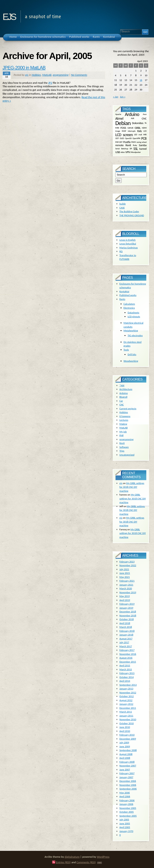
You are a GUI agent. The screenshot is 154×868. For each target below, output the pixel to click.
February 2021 (127, 581)
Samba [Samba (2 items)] (143, 145)
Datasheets (133, 313)
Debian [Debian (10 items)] (123, 123)
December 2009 (128, 739)
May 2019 (125, 596)
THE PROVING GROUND (132, 215)
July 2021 (124, 569)
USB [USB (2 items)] (118, 152)
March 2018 (126, 627)
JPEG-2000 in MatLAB (24, 68)
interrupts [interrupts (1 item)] (132, 131)
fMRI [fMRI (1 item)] (117, 128)
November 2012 (128, 693)
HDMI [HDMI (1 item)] (144, 128)
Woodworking (131, 361)
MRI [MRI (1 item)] (145, 135)
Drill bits (132, 354)
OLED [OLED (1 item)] (122, 138)
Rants (122, 299)
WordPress (103, 857)
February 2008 (127, 762)
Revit (122, 443)
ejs (9, 16)
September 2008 (128, 750)
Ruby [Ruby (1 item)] (135, 145)
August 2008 (126, 754)
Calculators (129, 304)
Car (121, 401)
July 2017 (124, 642)
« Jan (116, 97)
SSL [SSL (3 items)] (136, 149)
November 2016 (128, 654)
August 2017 (126, 639)
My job (123, 432)
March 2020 (126, 588)
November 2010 (128, 719)
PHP (122, 435)
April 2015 (125, 665)
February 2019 (127, 604)
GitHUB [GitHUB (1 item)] (130, 128)
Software (124, 447)
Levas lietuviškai (128, 244)
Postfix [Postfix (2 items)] (127, 142)
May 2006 (125, 793)
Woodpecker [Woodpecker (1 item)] (136, 152)
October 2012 (127, 696)
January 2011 (126, 716)
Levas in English (128, 240)
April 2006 (125, 796)
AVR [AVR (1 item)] (132, 118)
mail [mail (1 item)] (140, 135)
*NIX (122, 385)
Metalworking (131, 331)
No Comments (79, 75)
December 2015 (128, 662)
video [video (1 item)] (123, 152)
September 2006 (128, 789)
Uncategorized (127, 455)
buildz (123, 204)
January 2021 (126, 585)
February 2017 (127, 650)
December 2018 (128, 612)
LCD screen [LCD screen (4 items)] (124, 135)
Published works (128, 295)
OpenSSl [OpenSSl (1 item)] (128, 138)
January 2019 (126, 608)
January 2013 (126, 689)
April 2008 (125, 758)
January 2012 (126, 704)
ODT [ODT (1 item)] (117, 138)
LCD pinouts (134, 316)
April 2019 (125, 600)
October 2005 (127, 812)
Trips (122, 451)
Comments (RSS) (86, 862)
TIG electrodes (135, 335)
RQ (121, 251)
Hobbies (36, 75)
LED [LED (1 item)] (136, 135)
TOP (100, 863)
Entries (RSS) (63, 862)
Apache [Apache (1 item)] (118, 114)
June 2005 (125, 823)
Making (123, 424)
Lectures (124, 420)
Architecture (126, 389)
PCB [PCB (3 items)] (144, 138)
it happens (125, 416)
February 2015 (127, 673)
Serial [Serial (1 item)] (117, 148)
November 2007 (128, 766)
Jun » (123, 97)
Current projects (128, 409)
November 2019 (128, 592)
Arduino (124, 393)
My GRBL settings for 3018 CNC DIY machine (132, 487)
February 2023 (127, 562)
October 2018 (127, 619)
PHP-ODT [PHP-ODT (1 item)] (119, 142)
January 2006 (126, 804)
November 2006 (128, 785)
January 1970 (126, 831)
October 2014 (127, 677)
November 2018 (128, 615)
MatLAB (47, 75)
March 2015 (126, 669)
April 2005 (125, 827)
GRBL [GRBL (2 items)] (138, 128)
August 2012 (126, 700)
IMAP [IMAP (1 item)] (124, 131)
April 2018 (125, 623)
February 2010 (127, 735)
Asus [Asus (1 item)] (145, 114)
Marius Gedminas (129, 248)
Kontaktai (124, 291)
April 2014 (125, 681)
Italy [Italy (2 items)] (139, 131)
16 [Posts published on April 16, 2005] (141, 80)
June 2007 (125, 770)
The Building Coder (129, 211)
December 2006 (128, 781)
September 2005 (128, 816)
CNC (122, 405)
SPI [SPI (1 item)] (131, 148)
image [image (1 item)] (118, 131)
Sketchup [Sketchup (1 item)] (125, 148)
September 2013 (128, 685)
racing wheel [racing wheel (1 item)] (141, 142)
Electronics (129, 308)
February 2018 (127, 631)
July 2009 (124, 742)
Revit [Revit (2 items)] (128, 145)
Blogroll (123, 397)
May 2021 (125, 577)
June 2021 (125, 573)
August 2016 (126, 658)
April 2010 (125, 731)
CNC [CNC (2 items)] (144, 118)
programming (61, 75)
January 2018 (126, 635)
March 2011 (126, 712)
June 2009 (125, 746)
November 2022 (128, 565)
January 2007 (126, 777)
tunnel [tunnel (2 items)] (143, 149)
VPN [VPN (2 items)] (128, 152)
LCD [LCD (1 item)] (145, 131)
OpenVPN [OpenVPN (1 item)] (136, 138)
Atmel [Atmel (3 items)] (119, 118)
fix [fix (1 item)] (146, 123)
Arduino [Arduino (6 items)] (132, 114)
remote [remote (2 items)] (119, 145)
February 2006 (127, 800)
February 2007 (127, 773)
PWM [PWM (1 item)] (134, 142)
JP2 (50, 83)
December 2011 (128, 708)
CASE (122, 208)
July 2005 (124, 820)
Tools (126, 350)
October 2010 (127, 723)
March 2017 (126, 646)
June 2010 (125, 727)
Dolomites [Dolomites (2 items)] (138, 123)
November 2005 (128, 808)
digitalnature (72, 857)
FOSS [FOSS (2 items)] (123, 128)
